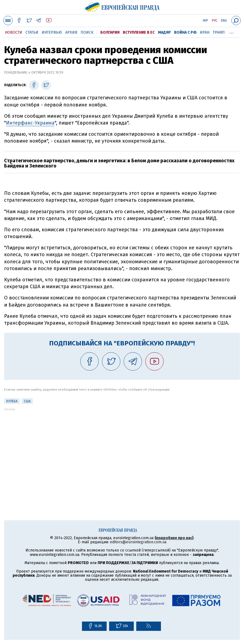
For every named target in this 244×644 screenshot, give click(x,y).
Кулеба (12, 401)
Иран (205, 32)
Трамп (219, 32)
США (27, 401)
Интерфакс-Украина (30, 123)
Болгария (110, 32)
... (232, 31)
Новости (14, 32)
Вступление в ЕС (139, 32)
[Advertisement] (122, 449)
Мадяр (164, 32)
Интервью (52, 32)
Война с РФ (185, 32)
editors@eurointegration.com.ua (138, 542)
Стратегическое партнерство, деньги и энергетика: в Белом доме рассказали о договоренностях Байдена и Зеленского (119, 163)
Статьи (32, 32)
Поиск (87, 32)
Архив (71, 32)
